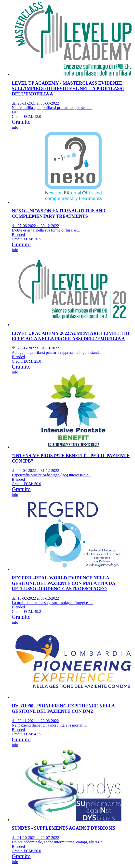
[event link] (72, 64)
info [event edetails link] (15, 127)
